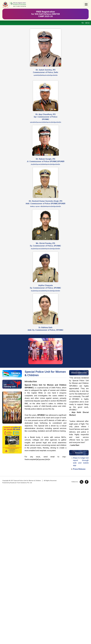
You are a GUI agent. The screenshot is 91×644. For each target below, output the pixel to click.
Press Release (79, 469)
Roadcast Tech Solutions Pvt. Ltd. (21, 483)
